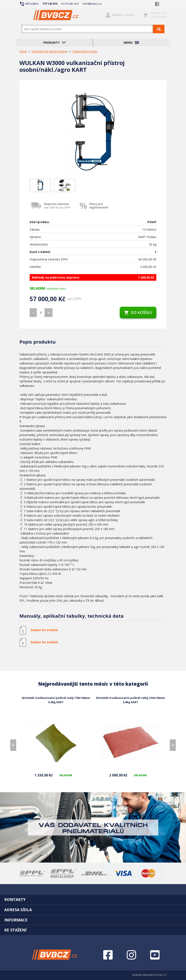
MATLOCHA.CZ (158, 975)
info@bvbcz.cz (92, 4)
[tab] (93, 899)
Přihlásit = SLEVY (123, 15)
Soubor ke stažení (44, 630)
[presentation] (13, 745)
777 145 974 (50, 4)
